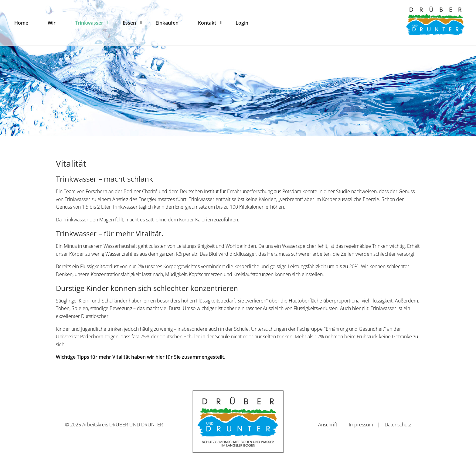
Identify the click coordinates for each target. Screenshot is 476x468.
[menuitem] (21, 23)
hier (160, 357)
